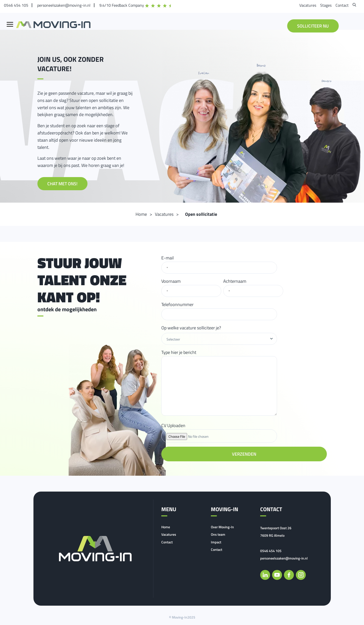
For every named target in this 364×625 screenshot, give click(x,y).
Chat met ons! (62, 184)
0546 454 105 (16, 5)
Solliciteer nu (313, 26)
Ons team (218, 534)
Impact (216, 542)
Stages (326, 5)
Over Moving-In (222, 527)
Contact (342, 5)
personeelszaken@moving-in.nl (64, 5)
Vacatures (308, 5)
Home (166, 527)
